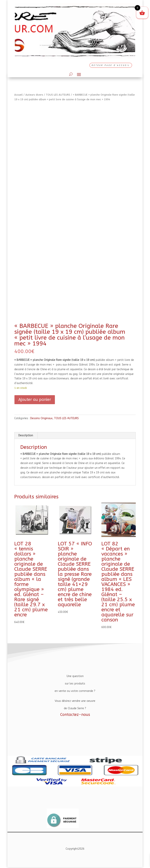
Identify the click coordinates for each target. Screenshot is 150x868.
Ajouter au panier (35, 400)
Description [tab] (26, 435)
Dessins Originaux (41, 418)
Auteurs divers (34, 95)
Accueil (18, 95)
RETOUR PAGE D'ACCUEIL (111, 65)
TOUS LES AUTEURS (58, 95)
